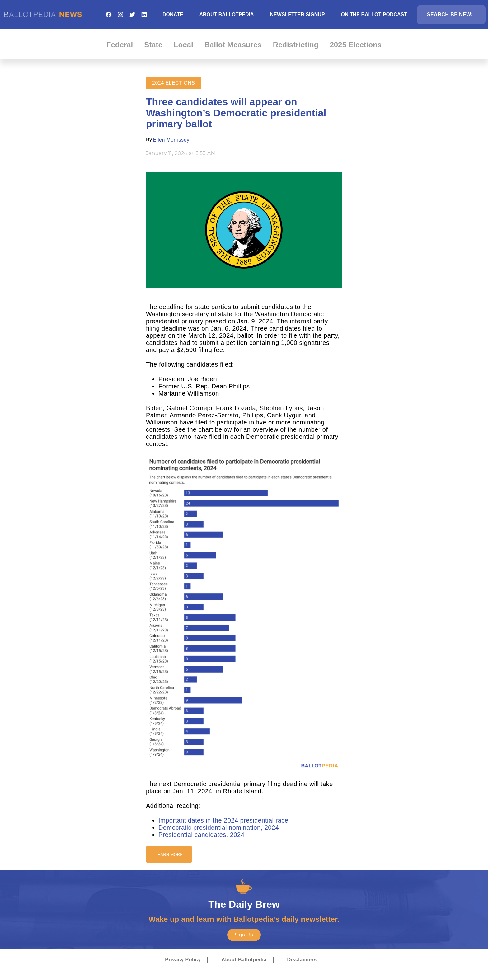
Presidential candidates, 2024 (201, 835)
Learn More (169, 854)
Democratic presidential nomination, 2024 (219, 828)
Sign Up (244, 935)
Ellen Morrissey (171, 140)
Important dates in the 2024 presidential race (223, 820)
